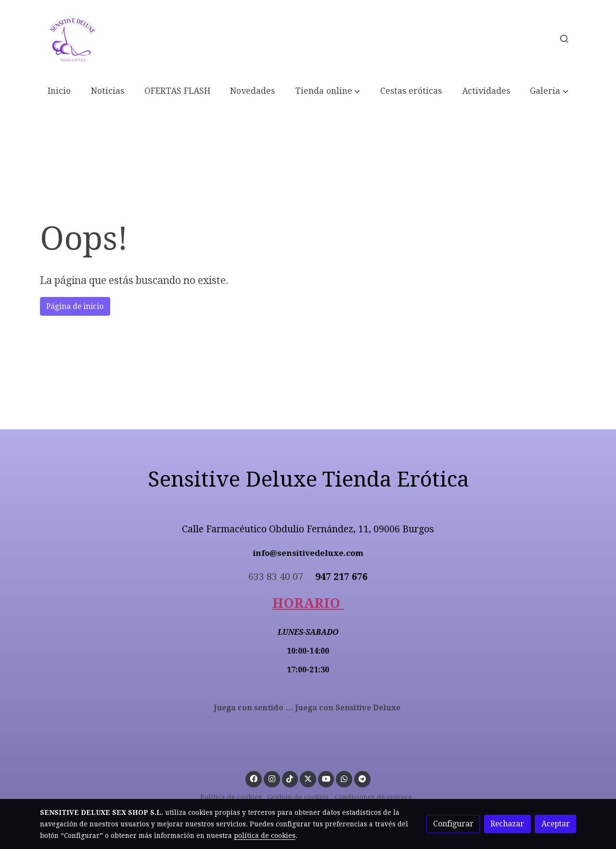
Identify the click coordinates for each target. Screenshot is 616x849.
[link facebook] (254, 778)
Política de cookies (231, 797)
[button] (327, 91)
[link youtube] (327, 778)
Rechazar (507, 824)
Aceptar (556, 824)
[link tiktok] (290, 778)
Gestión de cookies (298, 797)
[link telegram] (362, 778)
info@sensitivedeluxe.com (308, 553)
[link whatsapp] (344, 778)
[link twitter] (308, 778)
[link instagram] (272, 778)
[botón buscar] (564, 39)
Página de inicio (75, 306)
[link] (73, 39)
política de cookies (265, 836)
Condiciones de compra (373, 797)
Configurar (453, 824)
